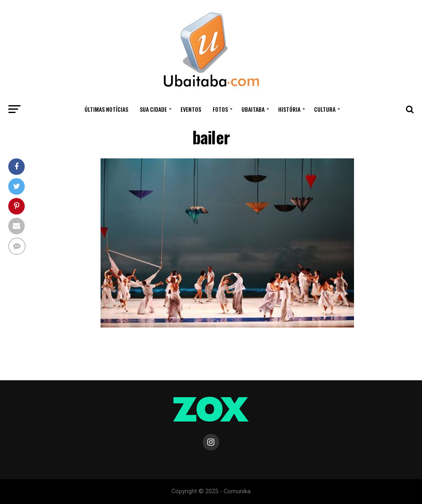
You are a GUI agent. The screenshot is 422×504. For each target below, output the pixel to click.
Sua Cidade (153, 109)
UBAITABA (253, 109)
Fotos (220, 109)
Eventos (191, 109)
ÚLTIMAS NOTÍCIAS (106, 109)
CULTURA (325, 109)
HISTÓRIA (289, 109)
